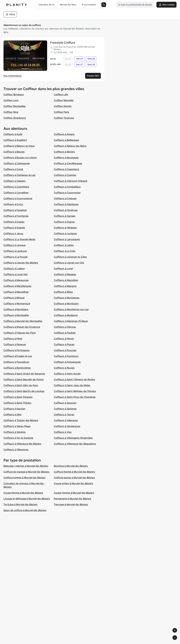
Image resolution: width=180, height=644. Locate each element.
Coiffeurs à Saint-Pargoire (18, 397)
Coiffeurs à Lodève (14, 268)
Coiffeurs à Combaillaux (67, 187)
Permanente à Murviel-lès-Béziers (73, 499)
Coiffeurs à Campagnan (17, 163)
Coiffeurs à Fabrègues (66, 204)
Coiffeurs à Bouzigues (66, 158)
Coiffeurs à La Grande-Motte (19, 239)
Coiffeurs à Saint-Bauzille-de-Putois (24, 379)
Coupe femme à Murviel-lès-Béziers (23, 493)
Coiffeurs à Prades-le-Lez (18, 356)
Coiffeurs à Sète (12, 414)
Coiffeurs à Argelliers (15, 140)
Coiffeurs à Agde (13, 134)
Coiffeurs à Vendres (15, 432)
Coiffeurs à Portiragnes (17, 350)
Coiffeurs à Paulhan (65, 333)
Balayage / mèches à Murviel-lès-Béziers (26, 466)
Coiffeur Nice (11, 112)
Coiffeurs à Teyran (64, 414)
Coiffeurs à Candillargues (68, 163)
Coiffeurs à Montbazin (66, 304)
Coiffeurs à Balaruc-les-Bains (70, 146)
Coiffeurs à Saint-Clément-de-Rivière (74, 379)
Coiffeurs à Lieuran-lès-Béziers (21, 263)
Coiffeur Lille (61, 94)
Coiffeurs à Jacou (13, 233)
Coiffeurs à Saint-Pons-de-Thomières (75, 397)
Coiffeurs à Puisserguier (67, 362)
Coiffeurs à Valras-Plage (17, 426)
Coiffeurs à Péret (13, 339)
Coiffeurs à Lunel (63, 268)
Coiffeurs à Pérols (64, 339)
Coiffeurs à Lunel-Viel (15, 274)
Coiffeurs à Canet (13, 169)
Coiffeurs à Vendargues (67, 426)
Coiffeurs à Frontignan (16, 216)
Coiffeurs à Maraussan (16, 280)
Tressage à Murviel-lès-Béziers (71, 504)
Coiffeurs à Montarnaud (17, 304)
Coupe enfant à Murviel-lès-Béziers (73, 483)
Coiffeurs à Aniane (64, 134)
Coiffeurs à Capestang (66, 169)
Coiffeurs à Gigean (14, 222)
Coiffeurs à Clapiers (15, 181)
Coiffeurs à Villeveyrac (16, 450)
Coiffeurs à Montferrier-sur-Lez (71, 309)
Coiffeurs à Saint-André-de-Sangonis (24, 374)
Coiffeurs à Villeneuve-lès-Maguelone (75, 444)
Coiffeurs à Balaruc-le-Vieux (19, 146)
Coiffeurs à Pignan (64, 344)
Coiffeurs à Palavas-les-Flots (20, 333)
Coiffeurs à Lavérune (15, 251)
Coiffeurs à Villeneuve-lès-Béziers (22, 444)
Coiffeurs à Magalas (65, 274)
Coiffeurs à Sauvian (14, 409)
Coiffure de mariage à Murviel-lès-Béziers (26, 472)
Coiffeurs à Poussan (65, 350)
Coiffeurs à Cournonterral (18, 198)
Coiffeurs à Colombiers (16, 187)
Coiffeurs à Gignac (64, 222)
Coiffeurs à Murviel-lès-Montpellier (23, 321)
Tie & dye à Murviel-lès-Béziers (21, 504)
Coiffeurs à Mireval (14, 298)
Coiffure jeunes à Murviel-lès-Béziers (74, 478)
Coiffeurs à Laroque (15, 245)
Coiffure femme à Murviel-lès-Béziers (75, 472)
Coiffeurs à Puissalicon (16, 362)
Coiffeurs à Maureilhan (16, 292)
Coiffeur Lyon (11, 100)
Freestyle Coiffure (63, 43)
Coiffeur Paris (61, 112)
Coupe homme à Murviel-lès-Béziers (74, 493)
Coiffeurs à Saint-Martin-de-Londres (24, 391)
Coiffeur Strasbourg (15, 118)
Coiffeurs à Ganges (65, 216)
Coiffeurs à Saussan (65, 403)
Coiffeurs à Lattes (64, 245)
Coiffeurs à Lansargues (67, 239)
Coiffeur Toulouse (64, 118)
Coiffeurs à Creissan (65, 198)
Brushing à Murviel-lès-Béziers (71, 466)
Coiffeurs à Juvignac (65, 233)
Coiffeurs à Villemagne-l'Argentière (73, 438)
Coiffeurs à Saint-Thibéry (17, 403)
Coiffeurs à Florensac (66, 210)
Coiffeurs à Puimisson (66, 356)
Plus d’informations (13, 76)
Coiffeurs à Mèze (63, 292)
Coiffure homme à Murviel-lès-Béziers (25, 478)
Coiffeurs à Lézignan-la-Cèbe (70, 257)
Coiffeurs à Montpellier (16, 315)
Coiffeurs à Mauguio (65, 286)
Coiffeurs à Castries (65, 175)
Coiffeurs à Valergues (66, 420)
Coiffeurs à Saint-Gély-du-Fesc (21, 385)
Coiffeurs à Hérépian (65, 228)
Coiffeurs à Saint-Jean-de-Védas (72, 385)
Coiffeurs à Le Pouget (16, 257)
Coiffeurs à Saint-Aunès (67, 374)
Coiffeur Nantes (63, 106)
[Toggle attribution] (177, 641)
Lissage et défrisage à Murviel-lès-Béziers (27, 499)
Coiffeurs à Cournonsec (67, 193)
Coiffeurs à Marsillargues (17, 286)
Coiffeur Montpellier (15, 106)
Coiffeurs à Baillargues (66, 140)
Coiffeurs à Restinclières (17, 368)
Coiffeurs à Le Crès (65, 251)
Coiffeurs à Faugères (15, 210)
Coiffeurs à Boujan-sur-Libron (20, 158)
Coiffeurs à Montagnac (67, 298)
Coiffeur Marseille (64, 100)
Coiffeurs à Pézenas (15, 344)
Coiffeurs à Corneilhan (16, 193)
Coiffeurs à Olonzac (65, 327)
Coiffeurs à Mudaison (66, 315)
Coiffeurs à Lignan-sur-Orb (69, 263)
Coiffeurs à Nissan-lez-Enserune (22, 327)
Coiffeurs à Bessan (14, 152)
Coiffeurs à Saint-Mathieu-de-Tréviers (75, 391)
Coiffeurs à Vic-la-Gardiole (18, 438)
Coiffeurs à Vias (63, 432)
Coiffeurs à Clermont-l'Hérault (71, 181)
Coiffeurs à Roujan (64, 368)
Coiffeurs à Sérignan (65, 409)
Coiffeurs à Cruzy (13, 204)
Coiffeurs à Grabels (14, 228)
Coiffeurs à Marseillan (66, 280)
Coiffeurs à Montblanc (16, 309)
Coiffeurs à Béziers (64, 152)
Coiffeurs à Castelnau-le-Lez (20, 175)
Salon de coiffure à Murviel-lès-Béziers (25, 510)
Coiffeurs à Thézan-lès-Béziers (21, 420)
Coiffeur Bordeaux (14, 94)
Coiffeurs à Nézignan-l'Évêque (71, 321)
